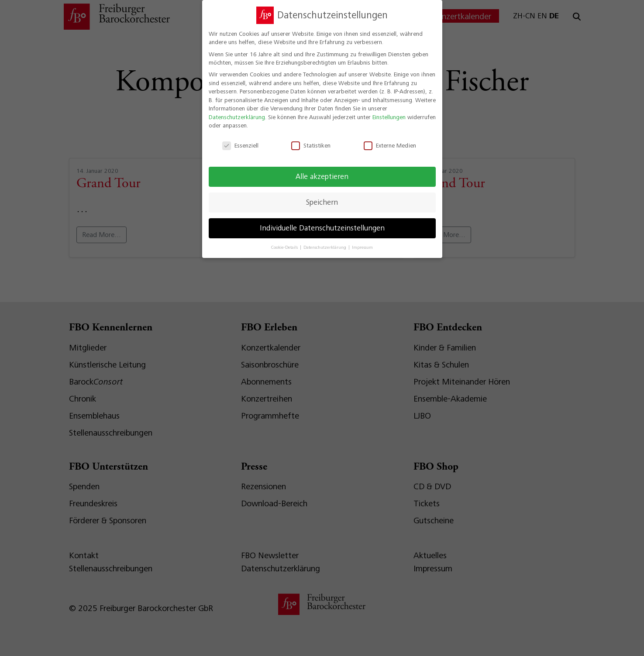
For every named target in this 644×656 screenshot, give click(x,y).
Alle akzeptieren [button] (322, 171)
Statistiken (311, 140)
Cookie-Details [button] (285, 242)
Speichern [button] (322, 197)
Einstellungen (389, 112)
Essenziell (240, 140)
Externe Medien (390, 140)
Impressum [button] (362, 242)
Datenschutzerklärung (237, 112)
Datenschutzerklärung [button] (325, 242)
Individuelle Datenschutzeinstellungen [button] (322, 223)
